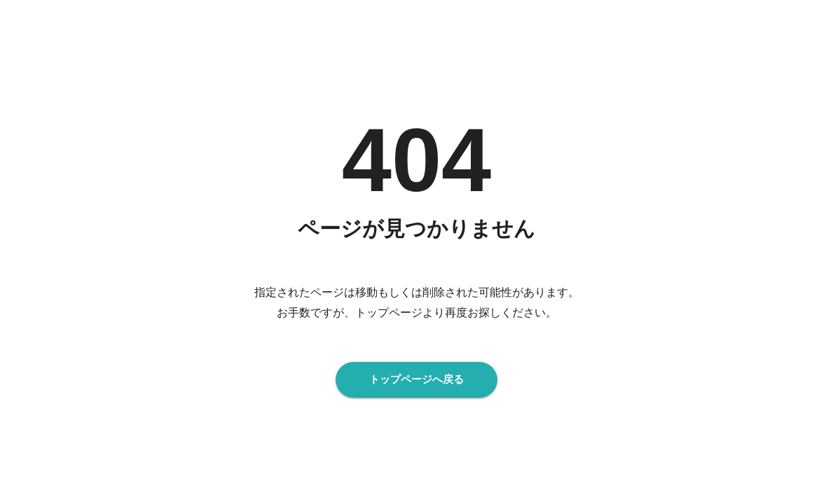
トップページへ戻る (416, 379)
